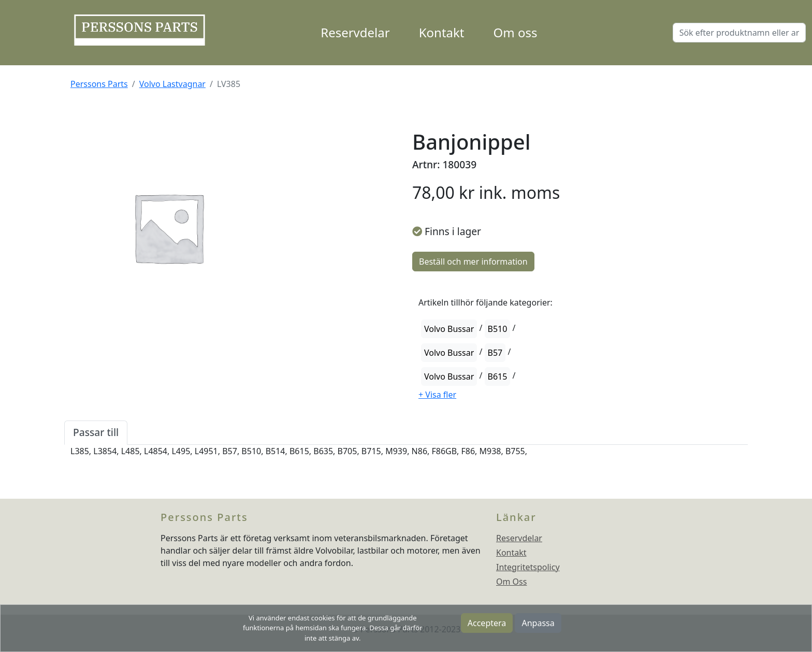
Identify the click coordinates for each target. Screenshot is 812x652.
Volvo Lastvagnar (172, 84)
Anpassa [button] (538, 623)
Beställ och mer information (473, 262)
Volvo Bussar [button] (449, 329)
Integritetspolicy (528, 567)
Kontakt (442, 32)
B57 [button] (495, 353)
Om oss (516, 32)
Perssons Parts (99, 84)
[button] (437, 395)
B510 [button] (498, 329)
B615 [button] (498, 376)
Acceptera (487, 623)
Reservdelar (355, 32)
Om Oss (511, 582)
